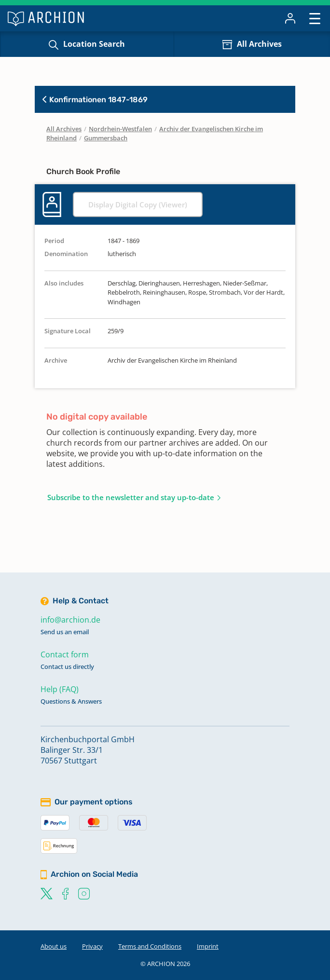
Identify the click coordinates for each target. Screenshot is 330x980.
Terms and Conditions (150, 946)
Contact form (65, 654)
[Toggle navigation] (315, 18)
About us (54, 946)
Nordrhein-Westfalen (120, 129)
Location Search (94, 44)
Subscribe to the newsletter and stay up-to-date (131, 497)
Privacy (92, 946)
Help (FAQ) (60, 689)
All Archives (259, 44)
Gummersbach (106, 138)
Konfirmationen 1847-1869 (95, 100)
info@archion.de (70, 620)
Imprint (208, 946)
